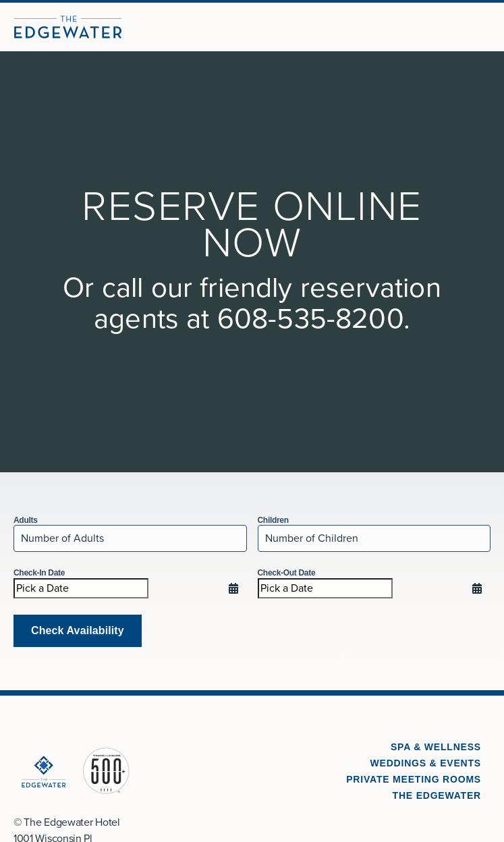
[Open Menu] (488, 27)
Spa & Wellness (436, 747)
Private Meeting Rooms (414, 779)
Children (273, 520)
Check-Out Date (287, 573)
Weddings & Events (426, 763)
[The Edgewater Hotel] (68, 27)
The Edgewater (437, 795)
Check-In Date (39, 573)
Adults (26, 520)
